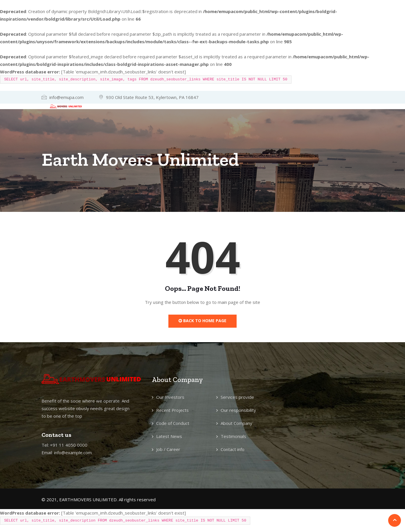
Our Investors (170, 397)
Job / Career (168, 449)
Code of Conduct (173, 423)
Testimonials (233, 436)
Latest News (169, 436)
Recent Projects (172, 410)
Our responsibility (238, 410)
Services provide (237, 397)
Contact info (233, 449)
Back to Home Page (202, 321)
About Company (236, 423)
